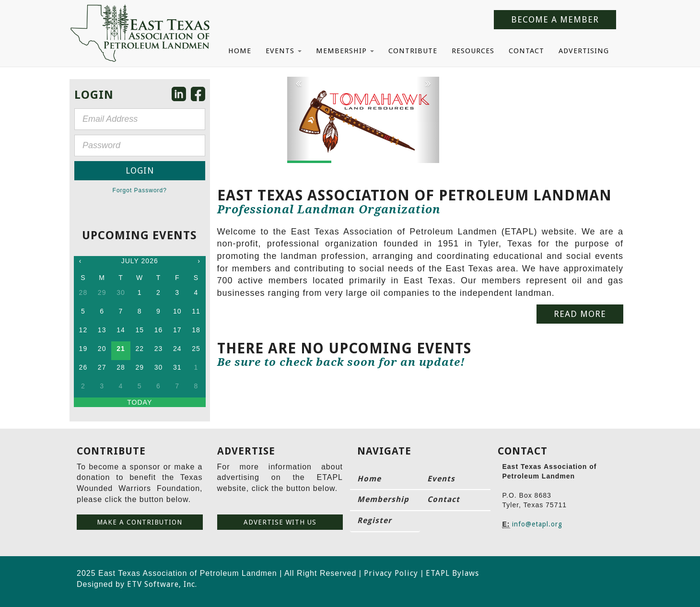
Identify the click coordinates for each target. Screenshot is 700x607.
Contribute (413, 51)
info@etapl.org (537, 524)
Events (284, 51)
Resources (473, 51)
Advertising (584, 51)
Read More (580, 314)
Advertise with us (280, 522)
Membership (345, 51)
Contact (526, 51)
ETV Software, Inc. (162, 584)
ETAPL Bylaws (452, 573)
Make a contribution (140, 522)
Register (374, 520)
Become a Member (555, 19)
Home (240, 51)
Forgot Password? (140, 190)
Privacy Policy (391, 573)
